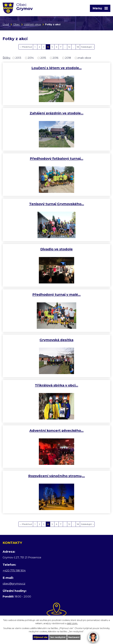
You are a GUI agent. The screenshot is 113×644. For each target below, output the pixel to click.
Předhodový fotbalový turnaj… (57, 158)
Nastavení (74, 637)
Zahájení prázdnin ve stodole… (57, 113)
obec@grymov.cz (14, 584)
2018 (68, 58)
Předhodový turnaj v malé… (56, 294)
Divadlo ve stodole (56, 249)
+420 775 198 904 (14, 571)
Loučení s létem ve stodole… (57, 68)
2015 (43, 58)
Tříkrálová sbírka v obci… (56, 385)
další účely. (72, 624)
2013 (18, 58)
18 (78, 47)
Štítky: (7, 58)
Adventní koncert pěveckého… (56, 430)
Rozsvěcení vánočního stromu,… (57, 476)
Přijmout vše (41, 637)
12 (69, 47)
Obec (16, 24)
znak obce (84, 58)
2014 (31, 58)
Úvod (6, 24)
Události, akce (32, 24)
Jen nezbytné (58, 637)
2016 (55, 58)
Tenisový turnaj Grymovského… (57, 204)
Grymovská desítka (56, 340)
